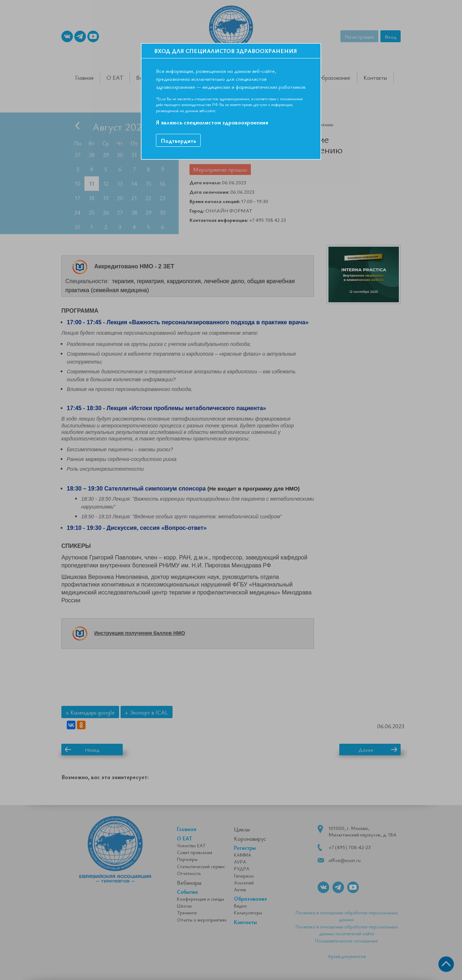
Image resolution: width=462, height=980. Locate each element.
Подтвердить (178, 141)
